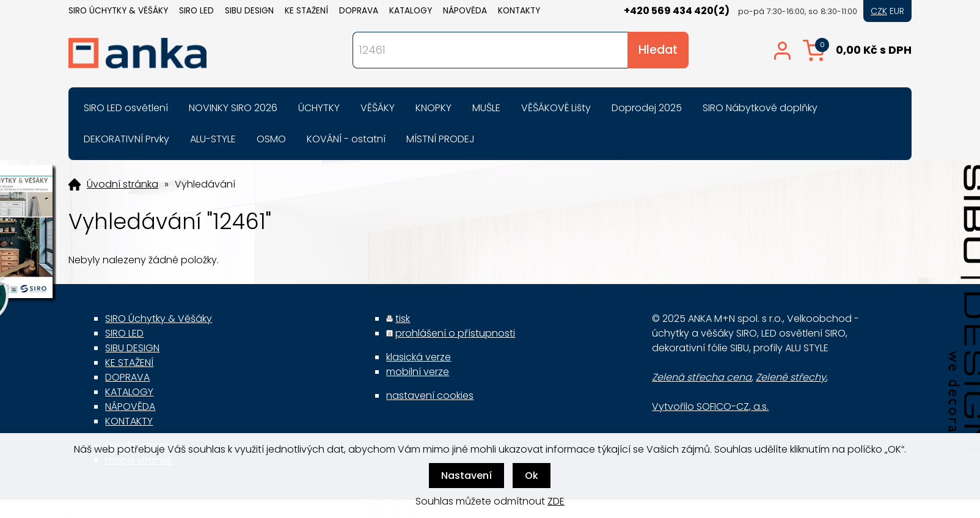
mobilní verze (418, 372)
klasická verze (419, 357)
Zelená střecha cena (702, 377)
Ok (532, 476)
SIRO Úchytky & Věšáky (118, 11)
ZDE (556, 501)
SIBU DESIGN (249, 11)
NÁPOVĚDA (465, 11)
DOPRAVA (359, 11)
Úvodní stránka (122, 184)
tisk (403, 319)
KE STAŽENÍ (306, 11)
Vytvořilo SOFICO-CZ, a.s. (710, 407)
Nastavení (466, 476)
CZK (879, 11)
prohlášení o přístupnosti (455, 333)
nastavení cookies (430, 396)
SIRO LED (196, 11)
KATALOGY (411, 11)
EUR (897, 11)
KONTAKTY (519, 11)
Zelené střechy (791, 377)
